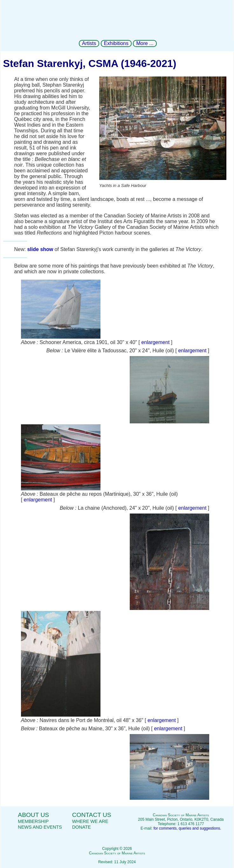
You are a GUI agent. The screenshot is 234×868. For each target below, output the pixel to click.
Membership (33, 821)
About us (33, 815)
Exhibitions (116, 43)
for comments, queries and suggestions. (187, 828)
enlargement (155, 342)
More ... (145, 43)
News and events (40, 827)
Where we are (90, 821)
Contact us (92, 815)
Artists (89, 43)
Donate (82, 827)
